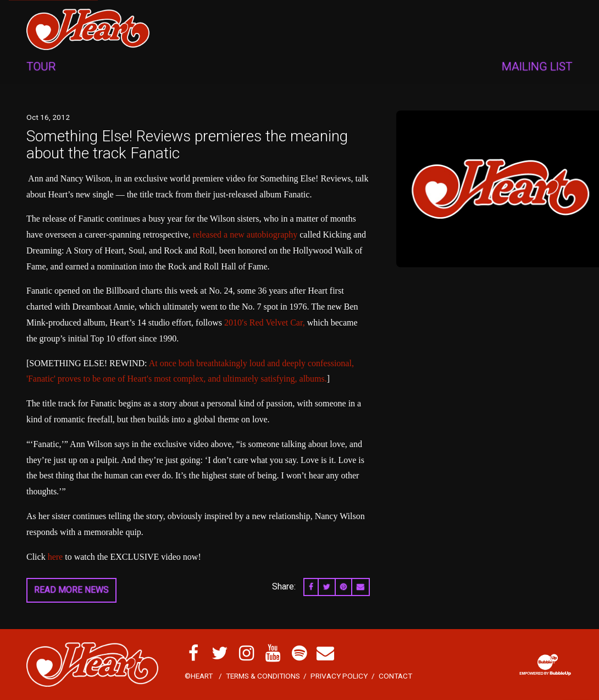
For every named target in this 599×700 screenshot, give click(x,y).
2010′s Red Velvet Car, (265, 323)
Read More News (71, 590)
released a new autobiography (245, 235)
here (56, 557)
